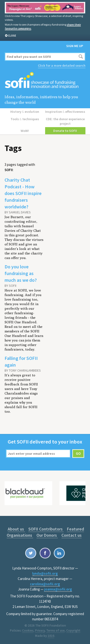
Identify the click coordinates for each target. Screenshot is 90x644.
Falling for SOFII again (21, 361)
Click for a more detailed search (62, 65)
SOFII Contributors (46, 529)
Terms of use (55, 630)
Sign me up (75, 46)
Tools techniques (25, 119)
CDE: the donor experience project (65, 121)
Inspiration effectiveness (65, 112)
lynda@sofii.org (45, 573)
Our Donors (47, 535)
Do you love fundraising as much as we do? (21, 273)
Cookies (28, 630)
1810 (51, 636)
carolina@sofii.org (45, 584)
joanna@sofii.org (58, 589)
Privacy (40, 630)
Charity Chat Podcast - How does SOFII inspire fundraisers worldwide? (23, 193)
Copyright (73, 630)
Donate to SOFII (65, 131)
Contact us (72, 535)
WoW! (25, 131)
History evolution (25, 112)
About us (16, 529)
